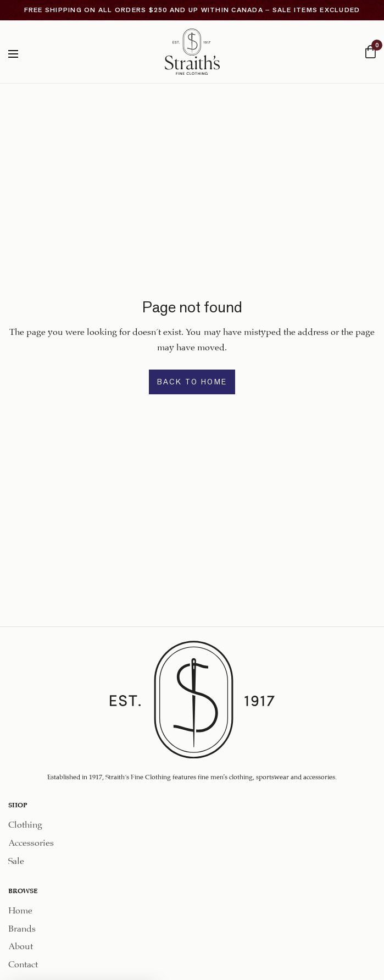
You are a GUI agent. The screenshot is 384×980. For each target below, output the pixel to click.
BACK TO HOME (192, 382)
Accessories (31, 841)
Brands (22, 926)
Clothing (25, 823)
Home (20, 909)
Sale (16, 859)
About (21, 945)
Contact (23, 963)
